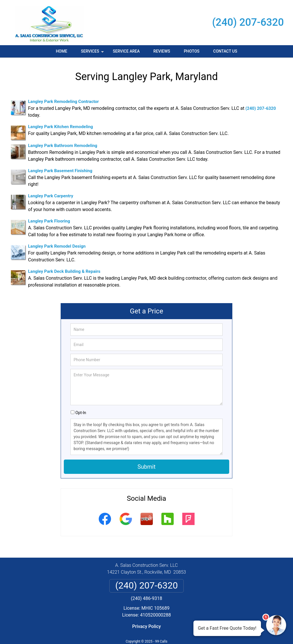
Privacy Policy (146, 626)
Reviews (162, 51)
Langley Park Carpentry (51, 196)
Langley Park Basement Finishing (60, 171)
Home (62, 51)
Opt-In (81, 413)
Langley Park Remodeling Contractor (63, 102)
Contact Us (225, 51)
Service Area (126, 51)
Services (93, 53)
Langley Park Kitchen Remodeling (61, 127)
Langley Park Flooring (49, 221)
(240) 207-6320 (248, 22)
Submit (146, 467)
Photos (192, 51)
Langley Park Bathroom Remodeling (63, 146)
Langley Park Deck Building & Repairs (64, 271)
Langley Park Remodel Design (57, 246)
